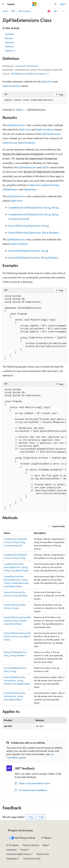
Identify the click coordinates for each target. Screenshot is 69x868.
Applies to (10, 50)
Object (20, 110)
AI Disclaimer (12, 845)
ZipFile (46, 167)
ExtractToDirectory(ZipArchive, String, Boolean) (34, 232)
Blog (45, 845)
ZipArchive (47, 81)
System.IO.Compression (27, 66)
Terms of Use (43, 854)
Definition (10, 34)
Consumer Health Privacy (18, 854)
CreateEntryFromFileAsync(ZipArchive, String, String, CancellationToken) (16, 567)
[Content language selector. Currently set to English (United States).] (21, 830)
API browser (24, 11)
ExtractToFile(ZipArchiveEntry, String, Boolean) (33, 258)
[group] (34, 327)
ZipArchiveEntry (11, 86)
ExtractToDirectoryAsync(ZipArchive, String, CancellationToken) (17, 636)
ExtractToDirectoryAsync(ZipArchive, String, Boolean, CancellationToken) (17, 621)
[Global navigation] (3, 4)
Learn (5, 11)
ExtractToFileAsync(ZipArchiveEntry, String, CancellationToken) (15, 696)
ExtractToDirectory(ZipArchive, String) (29, 226)
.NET (13, 11)
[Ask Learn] (49, 11)
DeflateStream (10, 189)
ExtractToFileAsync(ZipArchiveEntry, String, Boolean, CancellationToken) (17, 680)
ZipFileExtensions (16, 125)
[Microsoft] (34, 4)
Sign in (63, 4)
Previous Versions (31, 845)
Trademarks (12, 859)
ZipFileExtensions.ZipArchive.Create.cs (29, 74)
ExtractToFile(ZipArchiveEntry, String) (28, 251)
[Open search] (56, 4)
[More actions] (64, 11)
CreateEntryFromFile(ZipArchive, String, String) (34, 207)
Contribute (11, 850)
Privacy (24, 850)
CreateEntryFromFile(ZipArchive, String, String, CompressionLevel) (15, 542)
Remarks (9, 38)
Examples (9, 42)
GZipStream (30, 189)
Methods (9, 46)
